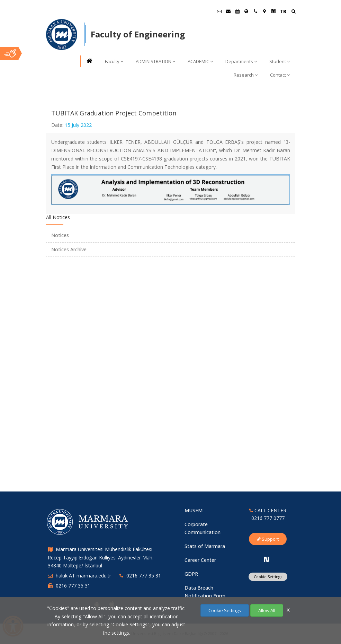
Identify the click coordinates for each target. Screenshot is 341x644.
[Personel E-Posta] (228, 11)
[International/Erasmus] (246, 11)
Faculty (114, 61)
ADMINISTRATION (155, 61)
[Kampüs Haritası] (264, 11)
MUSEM (194, 510)
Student (280, 61)
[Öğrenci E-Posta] (219, 11)
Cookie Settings (268, 577)
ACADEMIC (200, 61)
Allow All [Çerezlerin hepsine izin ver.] (267, 610)
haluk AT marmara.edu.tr (83, 576)
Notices (60, 235)
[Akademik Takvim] (237, 11)
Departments (241, 61)
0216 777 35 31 (144, 576)
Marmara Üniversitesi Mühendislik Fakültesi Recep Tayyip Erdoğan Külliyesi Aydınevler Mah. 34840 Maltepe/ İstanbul (101, 558)
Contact (280, 75)
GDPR (191, 574)
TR (283, 11)
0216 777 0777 (268, 518)
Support (268, 539)
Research (246, 75)
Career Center (200, 560)
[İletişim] (255, 11)
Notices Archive (69, 249)
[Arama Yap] (293, 12)
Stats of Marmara (205, 546)
